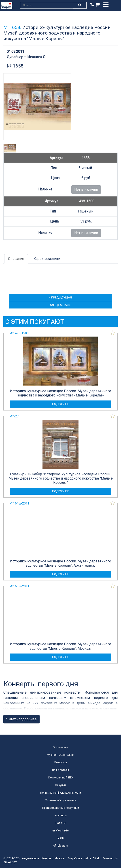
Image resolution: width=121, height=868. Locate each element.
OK (61, 838)
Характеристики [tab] (47, 259)
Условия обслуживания (61, 800)
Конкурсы (61, 762)
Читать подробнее (21, 719)
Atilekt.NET (10, 862)
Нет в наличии (86, 189)
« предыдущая (60, 297)
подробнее (60, 404)
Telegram (60, 846)
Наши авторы (60, 770)
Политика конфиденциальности (61, 793)
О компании (60, 747)
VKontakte (60, 831)
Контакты (61, 815)
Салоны (60, 823)
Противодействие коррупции (61, 808)
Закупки (60, 785)
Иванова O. (37, 57)
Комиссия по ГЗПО (61, 778)
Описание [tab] (16, 259)
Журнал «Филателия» (60, 755)
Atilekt (97, 858)
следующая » (60, 305)
